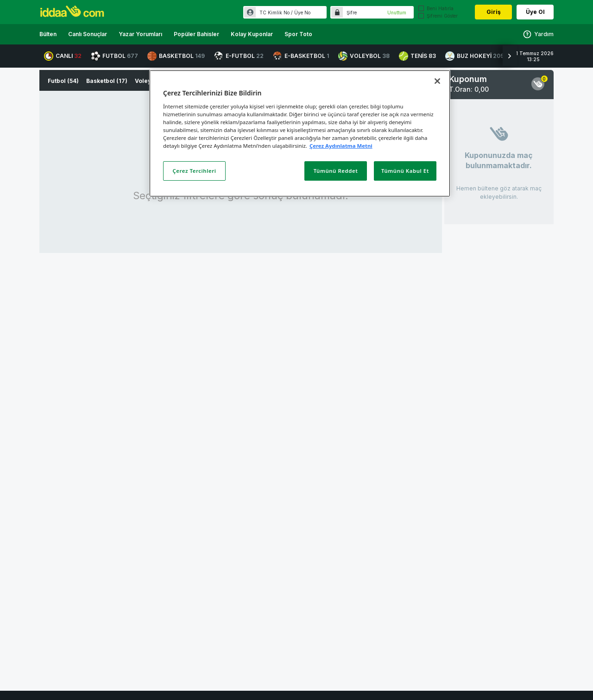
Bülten (48, 34)
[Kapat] (437, 81)
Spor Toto (298, 34)
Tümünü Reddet (336, 171)
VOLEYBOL (364, 56)
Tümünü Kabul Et (405, 171)
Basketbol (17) (107, 81)
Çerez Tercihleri (195, 171)
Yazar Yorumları (140, 34)
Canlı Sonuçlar (88, 34)
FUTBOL (114, 56)
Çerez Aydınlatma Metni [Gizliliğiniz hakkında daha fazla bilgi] (341, 146)
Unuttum (397, 13)
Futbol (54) (63, 81)
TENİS (417, 56)
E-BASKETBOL (301, 56)
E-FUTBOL (239, 56)
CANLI (63, 56)
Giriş (494, 12)
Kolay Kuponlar (252, 34)
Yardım (538, 34)
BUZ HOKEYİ (475, 56)
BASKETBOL (176, 56)
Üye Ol (535, 12)
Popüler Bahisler (196, 34)
